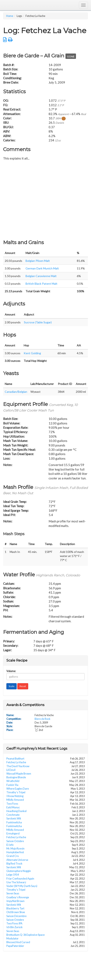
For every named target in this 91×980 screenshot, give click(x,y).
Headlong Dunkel (16, 811)
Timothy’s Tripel (16, 792)
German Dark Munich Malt (42, 268)
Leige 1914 (13, 875)
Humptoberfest (15, 852)
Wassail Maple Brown (19, 774)
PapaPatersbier (15, 946)
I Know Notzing (15, 796)
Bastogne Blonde (16, 777)
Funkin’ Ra (12, 785)
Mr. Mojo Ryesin (15, 848)
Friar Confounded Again (20, 879)
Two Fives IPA (14, 923)
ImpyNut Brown (15, 901)
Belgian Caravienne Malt (41, 276)
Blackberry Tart (15, 908)
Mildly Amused (15, 800)
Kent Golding (32, 353)
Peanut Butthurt (15, 759)
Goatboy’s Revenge (18, 897)
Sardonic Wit (14, 818)
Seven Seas (13, 893)
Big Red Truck (14, 863)
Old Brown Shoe (16, 912)
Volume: (11, 671)
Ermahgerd (13, 833)
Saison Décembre (16, 916)
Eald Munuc (13, 807)
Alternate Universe (17, 860)
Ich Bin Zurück (15, 927)
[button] (5, 40)
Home (10, 16)
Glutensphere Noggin (19, 871)
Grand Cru (13, 856)
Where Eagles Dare (18, 789)
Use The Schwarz (16, 882)
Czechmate (13, 815)
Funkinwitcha (14, 822)
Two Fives (12, 804)
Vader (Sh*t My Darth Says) (22, 886)
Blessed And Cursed (18, 942)
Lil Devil (11, 770)
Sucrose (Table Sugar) (38, 322)
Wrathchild (13, 781)
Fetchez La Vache (16, 762)
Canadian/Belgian (16, 392)
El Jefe (10, 845)
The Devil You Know (18, 766)
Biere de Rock (43, 719)
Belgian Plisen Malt (38, 261)
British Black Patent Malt (41, 284)
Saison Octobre (15, 841)
